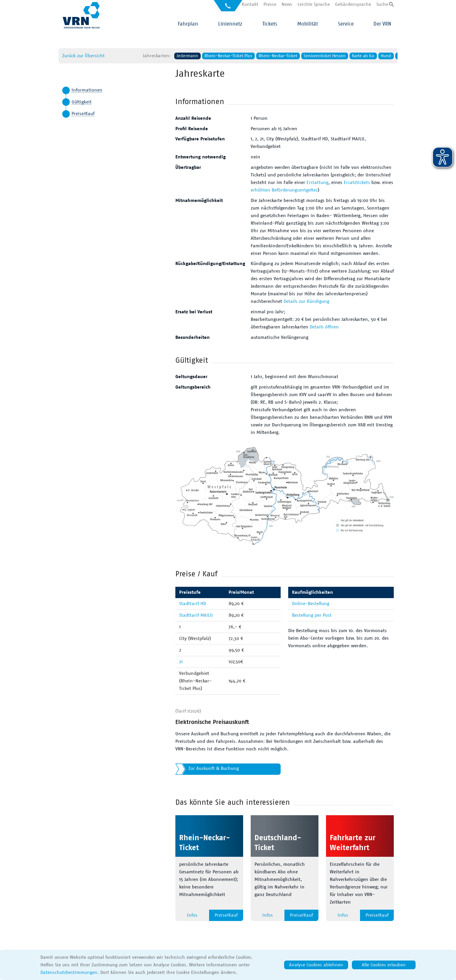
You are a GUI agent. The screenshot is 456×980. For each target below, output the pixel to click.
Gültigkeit (82, 102)
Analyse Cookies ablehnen (316, 965)
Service (346, 24)
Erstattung (317, 183)
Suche (382, 4)
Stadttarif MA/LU (196, 615)
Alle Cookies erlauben (384, 965)
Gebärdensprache (353, 4)
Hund (363, 56)
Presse (270, 4)
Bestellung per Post (312, 615)
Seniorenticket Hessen (302, 56)
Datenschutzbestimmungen (69, 972)
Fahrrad (382, 56)
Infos (192, 915)
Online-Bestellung (311, 604)
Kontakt (250, 4)
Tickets (270, 24)
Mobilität (308, 24)
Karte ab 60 (340, 56)
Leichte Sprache (314, 4)
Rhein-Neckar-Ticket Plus (205, 56)
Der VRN (382, 24)
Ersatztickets (357, 183)
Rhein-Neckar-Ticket (255, 56)
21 (181, 662)
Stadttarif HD (193, 604)
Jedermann (164, 56)
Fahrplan (188, 24)
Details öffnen (324, 327)
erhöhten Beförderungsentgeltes (284, 190)
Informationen (87, 90)
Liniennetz (230, 24)
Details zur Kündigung (306, 301)
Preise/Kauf (83, 114)
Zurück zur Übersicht (60, 56)
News (287, 4)
